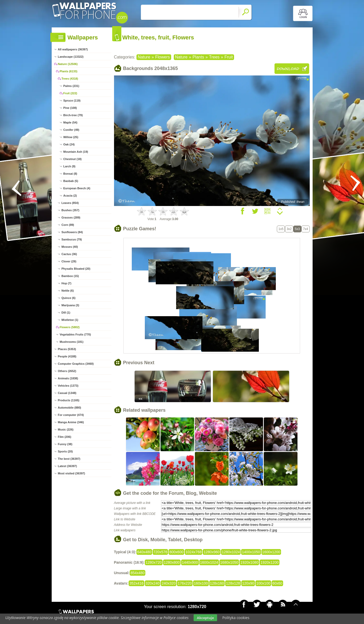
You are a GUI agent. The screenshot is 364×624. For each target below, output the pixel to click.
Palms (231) (71, 86)
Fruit (229, 57)
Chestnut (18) (73, 159)
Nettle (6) (68, 291)
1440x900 (190, 562)
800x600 (176, 552)
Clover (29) (69, 261)
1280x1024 (231, 552)
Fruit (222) (70, 93)
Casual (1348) (67, 393)
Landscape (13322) (71, 57)
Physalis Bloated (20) (76, 269)
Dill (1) (66, 313)
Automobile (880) (70, 408)
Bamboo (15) (70, 276)
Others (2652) (67, 371)
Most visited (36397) (72, 473)
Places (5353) (67, 349)
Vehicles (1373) (68, 386)
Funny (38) (65, 444)
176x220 (185, 583)
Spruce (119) (72, 101)
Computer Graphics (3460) (76, 364)
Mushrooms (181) (72, 342)
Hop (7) (67, 283)
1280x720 (154, 562)
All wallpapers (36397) (73, 49)
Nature (144, 57)
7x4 (305, 229)
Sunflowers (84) (72, 232)
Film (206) (65, 437)
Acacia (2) (70, 196)
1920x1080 (249, 562)
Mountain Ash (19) (76, 152)
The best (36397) (69, 459)
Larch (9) (69, 166)
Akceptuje (205, 618)
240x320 (169, 583)
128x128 (233, 583)
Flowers (163, 57)
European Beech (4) (77, 188)
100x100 (263, 583)
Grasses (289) (71, 217)
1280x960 (212, 552)
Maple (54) (70, 122)
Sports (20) (65, 451)
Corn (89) (68, 225)
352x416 (136, 583)
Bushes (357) (70, 210)
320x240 (153, 583)
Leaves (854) (70, 203)
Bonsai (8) (70, 174)
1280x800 (172, 562)
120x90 (248, 583)
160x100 (201, 583)
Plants (198, 57)
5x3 (297, 229)
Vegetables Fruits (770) (75, 334)
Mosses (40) (70, 247)
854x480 (138, 573)
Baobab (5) (71, 181)
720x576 (160, 552)
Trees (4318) (70, 79)
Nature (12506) (68, 64)
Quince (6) (69, 298)
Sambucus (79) (72, 239)
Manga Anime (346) (71, 422)
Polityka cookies (236, 618)
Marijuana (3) (70, 305)
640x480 (144, 552)
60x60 (277, 583)
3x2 (289, 229)
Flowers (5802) (70, 327)
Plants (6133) (69, 71)
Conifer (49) (71, 130)
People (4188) (67, 356)
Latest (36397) (67, 466)
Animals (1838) (68, 378)
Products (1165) (69, 400)
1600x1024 (209, 562)
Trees (214, 57)
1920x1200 (269, 562)
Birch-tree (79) (73, 115)
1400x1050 (251, 552)
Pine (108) (70, 108)
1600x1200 (271, 552)
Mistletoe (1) (70, 320)
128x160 (217, 583)
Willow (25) (71, 137)
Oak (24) (69, 144)
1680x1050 (229, 562)
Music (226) (66, 429)
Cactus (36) (69, 254)
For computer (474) (71, 415)
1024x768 (194, 552)
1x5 (281, 229)
